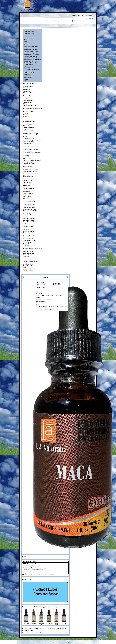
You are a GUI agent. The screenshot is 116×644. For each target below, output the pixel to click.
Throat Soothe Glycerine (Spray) (30, 173)
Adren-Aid (26, 113)
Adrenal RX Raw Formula (29, 204)
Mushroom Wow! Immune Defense (32, 58)
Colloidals (26, 146)
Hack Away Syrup (27, 242)
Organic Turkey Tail (29, 68)
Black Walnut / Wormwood (29, 118)
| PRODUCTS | (56, 21)
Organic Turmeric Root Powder (30, 266)
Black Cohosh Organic (28, 252)
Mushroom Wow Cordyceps (31, 50)
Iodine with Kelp (27, 88)
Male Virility (27, 45)
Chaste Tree (26, 256)
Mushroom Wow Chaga (30, 48)
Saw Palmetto (27, 74)
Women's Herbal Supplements (32, 249)
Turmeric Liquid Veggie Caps (30, 269)
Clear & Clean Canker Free (29, 219)
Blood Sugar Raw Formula (29, 208)
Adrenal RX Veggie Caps (29, 124)
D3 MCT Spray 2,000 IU (28, 138)
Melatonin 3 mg (27, 91)
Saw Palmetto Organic (29, 76)
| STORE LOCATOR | (66, 21)
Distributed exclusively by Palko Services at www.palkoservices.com (62, 642)
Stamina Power (28, 78)
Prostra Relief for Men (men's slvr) (32, 69)
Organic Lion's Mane (29, 64)
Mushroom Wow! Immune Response (32, 60)
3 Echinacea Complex (28, 111)
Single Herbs (27, 96)
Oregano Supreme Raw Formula (30, 233)
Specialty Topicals (28, 214)
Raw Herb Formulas (29, 201)
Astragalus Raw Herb (28, 193)
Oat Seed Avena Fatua (29, 61)
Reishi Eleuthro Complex (30, 71)
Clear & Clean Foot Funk (29, 220)
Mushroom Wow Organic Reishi (31, 53)
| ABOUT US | (74, 15)
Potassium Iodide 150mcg (29, 93)
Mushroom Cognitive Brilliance (31, 46)
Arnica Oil (25, 217)
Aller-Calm (26, 115)
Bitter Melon (26, 198)
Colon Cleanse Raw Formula (29, 209)
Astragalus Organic (28, 102)
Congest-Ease (26, 129)
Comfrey (25, 224)
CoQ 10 (25, 137)
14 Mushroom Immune (29, 30)
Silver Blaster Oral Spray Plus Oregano (32, 153)
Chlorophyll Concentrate (29, 164)
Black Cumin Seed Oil (29, 32)
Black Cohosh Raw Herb (29, 253)
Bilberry (25, 104)
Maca (25, 41)
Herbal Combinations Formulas (33, 109)
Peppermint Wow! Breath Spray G (31, 171)
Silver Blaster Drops (28, 151)
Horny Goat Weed (28, 38)
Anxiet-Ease (26, 116)
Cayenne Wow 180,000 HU (29, 86)
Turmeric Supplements (30, 261)
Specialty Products (29, 83)
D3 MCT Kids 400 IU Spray (29, 179)
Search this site (89, 19)
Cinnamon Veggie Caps (28, 127)
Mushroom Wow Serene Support (32, 55)
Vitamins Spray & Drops (30, 134)
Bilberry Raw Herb (27, 197)
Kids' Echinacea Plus (28, 184)
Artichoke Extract (27, 99)
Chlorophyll (26, 156)
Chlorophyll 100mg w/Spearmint (31, 162)
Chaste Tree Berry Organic (29, 258)
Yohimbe (26, 81)
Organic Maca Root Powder (30, 66)
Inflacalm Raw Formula (28, 264)
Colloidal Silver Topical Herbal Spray (31, 149)
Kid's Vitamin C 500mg (28, 181)
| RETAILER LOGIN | (89, 15)
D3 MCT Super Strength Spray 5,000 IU (32, 140)
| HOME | (48, 21)
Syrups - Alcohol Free (30, 236)
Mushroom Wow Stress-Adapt (31, 56)
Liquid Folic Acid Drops (28, 142)
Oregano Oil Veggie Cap (29, 231)
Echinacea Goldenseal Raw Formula (31, 211)
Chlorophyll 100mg (28, 159)
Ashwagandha (26, 126)
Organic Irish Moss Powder (30, 63)
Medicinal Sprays (28, 167)
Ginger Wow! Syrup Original (29, 241)
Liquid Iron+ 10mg (27, 143)
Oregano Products (28, 227)
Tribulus (26, 79)
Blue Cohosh (26, 255)
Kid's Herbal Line (28, 176)
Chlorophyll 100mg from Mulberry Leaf (32, 160)
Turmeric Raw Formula (28, 271)
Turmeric (25, 267)
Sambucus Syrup (27, 244)
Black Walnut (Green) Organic (30, 105)
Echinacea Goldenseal (28, 131)
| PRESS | (74, 21)
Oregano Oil (26, 230)
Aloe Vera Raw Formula (28, 206)
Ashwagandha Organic (28, 101)
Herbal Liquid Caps (29, 121)
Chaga (26, 37)
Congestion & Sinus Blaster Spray (31, 170)
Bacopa (25, 195)
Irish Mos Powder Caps (30, 40)
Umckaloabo (26, 245)
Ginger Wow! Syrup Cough (29, 239)
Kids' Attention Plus (27, 182)
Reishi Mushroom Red (29, 73)
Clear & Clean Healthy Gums (29, 222)
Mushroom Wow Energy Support (32, 51)
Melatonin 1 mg (27, 90)
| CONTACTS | (81, 15)
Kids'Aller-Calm (27, 186)
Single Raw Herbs (28, 189)
